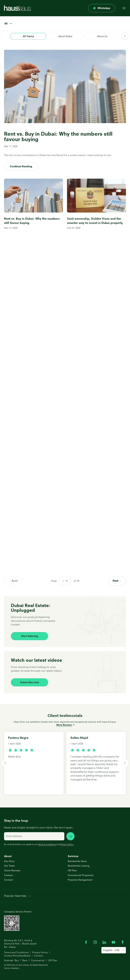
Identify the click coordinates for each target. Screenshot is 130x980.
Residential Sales (77, 861)
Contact (9, 880)
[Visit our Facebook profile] (86, 942)
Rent (25, 960)
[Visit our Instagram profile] (95, 942)
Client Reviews (12, 870)
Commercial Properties (81, 875)
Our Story (9, 861)
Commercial (38, 960)
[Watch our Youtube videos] (113, 942)
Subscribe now (29, 682)
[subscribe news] (70, 836)
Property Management (80, 880)
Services (73, 856)
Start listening (30, 636)
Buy (17, 960)
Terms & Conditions (47, 844)
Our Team (9, 866)
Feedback (25, 956)
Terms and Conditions (16, 952)
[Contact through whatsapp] (102, 8)
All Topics (28, 36)
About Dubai (65, 36)
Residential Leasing (79, 866)
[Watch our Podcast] (123, 942)
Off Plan (72, 870)
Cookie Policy (12, 956)
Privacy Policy (67, 844)
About (8, 856)
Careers (8, 875)
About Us (102, 36)
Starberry (15, 968)
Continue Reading (21, 166)
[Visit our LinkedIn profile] (104, 942)
